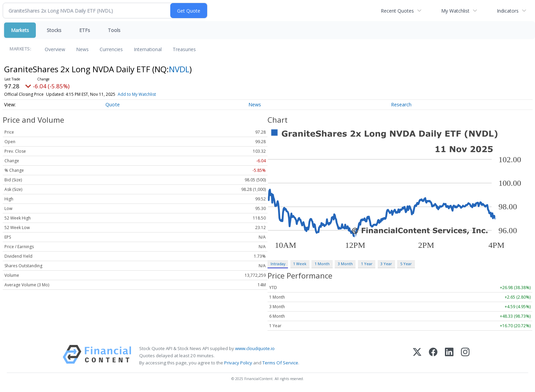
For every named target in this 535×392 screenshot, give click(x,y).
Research (401, 104)
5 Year (406, 264)
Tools (114, 30)
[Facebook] (433, 356)
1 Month (322, 264)
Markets (20, 30)
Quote (113, 104)
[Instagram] (465, 356)
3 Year (386, 264)
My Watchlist (455, 11)
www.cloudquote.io (255, 348)
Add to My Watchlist (137, 94)
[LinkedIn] (449, 356)
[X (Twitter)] (417, 356)
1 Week (300, 264)
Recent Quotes (397, 11)
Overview (55, 49)
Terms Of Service (280, 363)
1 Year (367, 264)
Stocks (54, 30)
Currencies (111, 49)
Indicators (508, 11)
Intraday (278, 264)
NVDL (179, 69)
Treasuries (184, 49)
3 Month (345, 264)
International (148, 49)
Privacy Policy (238, 363)
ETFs (85, 30)
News (82, 49)
